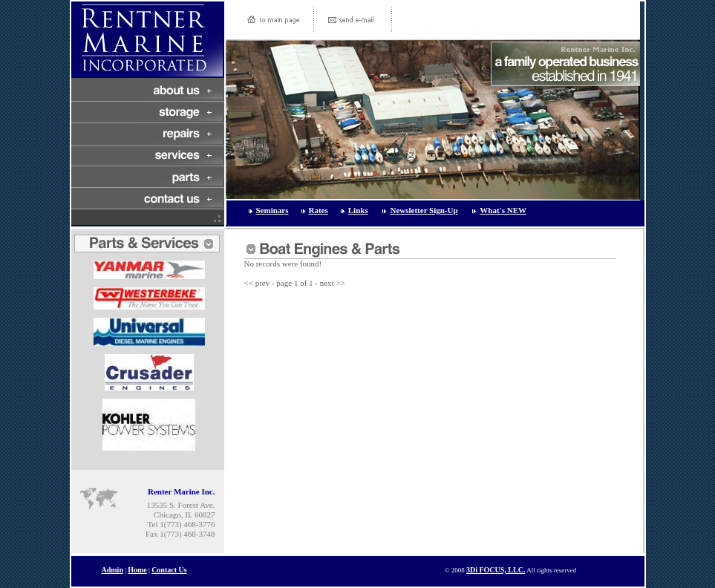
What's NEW (503, 210)
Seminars (272, 210)
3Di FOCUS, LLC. (496, 570)
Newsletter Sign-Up (424, 210)
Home (137, 570)
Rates (319, 210)
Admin (112, 570)
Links (358, 210)
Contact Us (169, 570)
